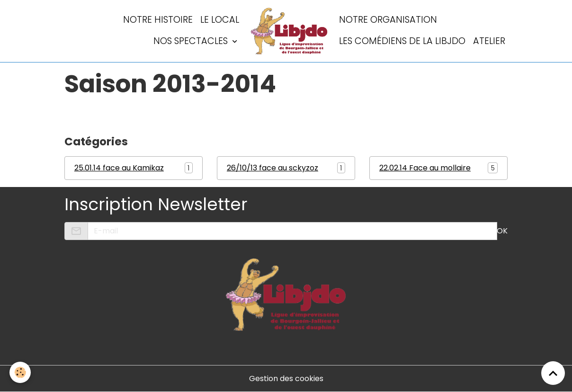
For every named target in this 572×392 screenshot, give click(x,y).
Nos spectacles (192, 41)
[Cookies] (20, 372)
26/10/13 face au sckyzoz (273, 168)
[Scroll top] (553, 373)
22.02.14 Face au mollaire (425, 168)
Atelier (489, 41)
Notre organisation (388, 20)
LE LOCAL (220, 20)
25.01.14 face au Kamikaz (119, 168)
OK (502, 231)
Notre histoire (158, 20)
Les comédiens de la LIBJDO (402, 41)
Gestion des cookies (286, 379)
